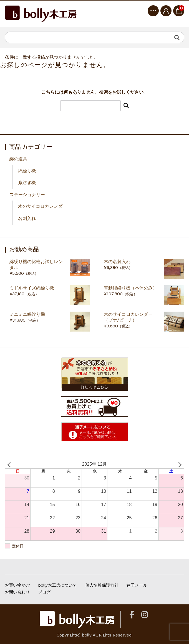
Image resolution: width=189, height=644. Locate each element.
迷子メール (137, 585)
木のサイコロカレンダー (42, 206)
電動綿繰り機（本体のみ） (130, 288)
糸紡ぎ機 (27, 183)
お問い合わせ (17, 592)
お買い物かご (17, 585)
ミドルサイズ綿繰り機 (32, 288)
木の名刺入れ (117, 262)
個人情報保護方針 (102, 585)
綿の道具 (18, 159)
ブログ (44, 592)
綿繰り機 (27, 171)
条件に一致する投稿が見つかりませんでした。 (52, 57)
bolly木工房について (57, 585)
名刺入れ (27, 218)
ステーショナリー (27, 195)
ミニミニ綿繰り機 (27, 314)
